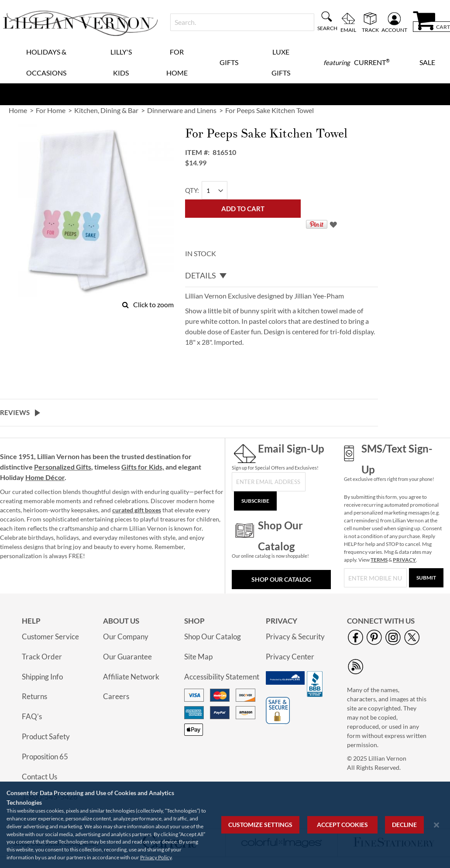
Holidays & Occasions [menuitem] (46, 62)
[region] (225, 825)
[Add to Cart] (243, 209)
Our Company (126, 636)
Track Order (42, 657)
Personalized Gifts (63, 467)
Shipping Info (42, 677)
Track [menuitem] (370, 30)
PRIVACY (404, 560)
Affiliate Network (131, 677)
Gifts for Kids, (143, 467)
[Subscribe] (255, 501)
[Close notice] (436, 825)
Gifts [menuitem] (229, 62)
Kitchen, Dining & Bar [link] (106, 110)
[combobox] (242, 22)
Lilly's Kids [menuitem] (121, 62)
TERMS (379, 560)
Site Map (198, 657)
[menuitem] (357, 62)
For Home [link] (51, 110)
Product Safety (46, 736)
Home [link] (18, 110)
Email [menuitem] (348, 30)
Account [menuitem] (394, 30)
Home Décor (45, 477)
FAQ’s (32, 716)
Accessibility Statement (222, 677)
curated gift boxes (137, 510)
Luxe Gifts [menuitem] (281, 62)
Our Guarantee (127, 657)
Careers (116, 696)
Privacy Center (290, 657)
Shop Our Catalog (281, 579)
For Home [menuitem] (177, 62)
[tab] (282, 276)
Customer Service (50, 636)
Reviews (15, 412)
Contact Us (40, 777)
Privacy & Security (295, 636)
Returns (34, 696)
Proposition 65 (45, 756)
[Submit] (426, 578)
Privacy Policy (156, 857)
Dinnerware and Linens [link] (182, 110)
